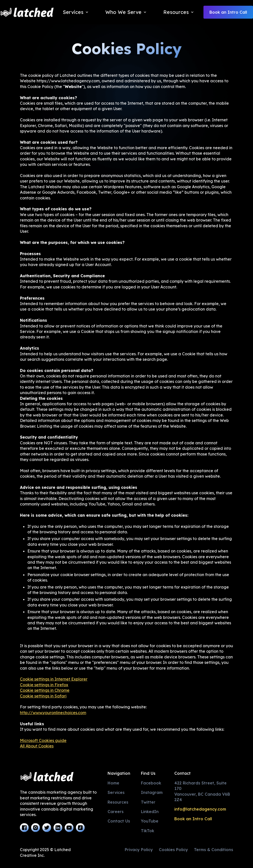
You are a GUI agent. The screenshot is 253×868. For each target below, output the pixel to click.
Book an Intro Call (228, 12)
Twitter (148, 802)
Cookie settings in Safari (43, 696)
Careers (116, 812)
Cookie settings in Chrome (45, 690)
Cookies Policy (173, 850)
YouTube (150, 821)
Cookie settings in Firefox (44, 685)
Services (116, 792)
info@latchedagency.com (200, 809)
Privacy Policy (139, 850)
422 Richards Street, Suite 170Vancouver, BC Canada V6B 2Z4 (202, 791)
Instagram (152, 792)
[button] (76, 12)
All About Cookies (37, 746)
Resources (118, 802)
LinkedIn (150, 812)
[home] (27, 12)
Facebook (151, 783)
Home (113, 783)
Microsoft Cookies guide (43, 740)
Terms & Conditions (214, 850)
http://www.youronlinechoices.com (53, 713)
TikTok (148, 831)
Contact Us (119, 821)
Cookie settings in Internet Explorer (54, 679)
